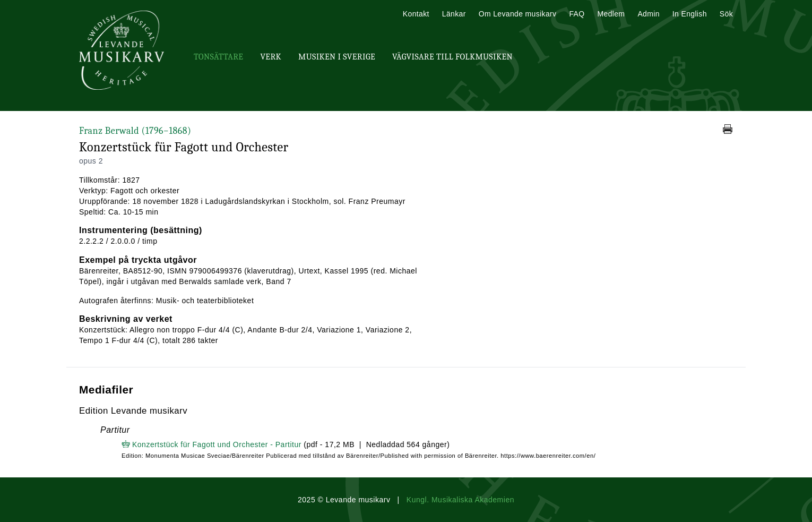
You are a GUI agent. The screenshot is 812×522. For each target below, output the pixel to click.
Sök (726, 14)
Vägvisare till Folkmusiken (452, 57)
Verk (271, 57)
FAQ (577, 14)
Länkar (454, 14)
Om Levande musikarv (518, 14)
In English (690, 14)
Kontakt (416, 14)
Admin (648, 14)
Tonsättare (218, 57)
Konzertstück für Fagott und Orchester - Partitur (217, 444)
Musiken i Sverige (337, 57)
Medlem (611, 14)
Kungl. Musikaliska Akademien (460, 500)
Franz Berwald (135, 131)
